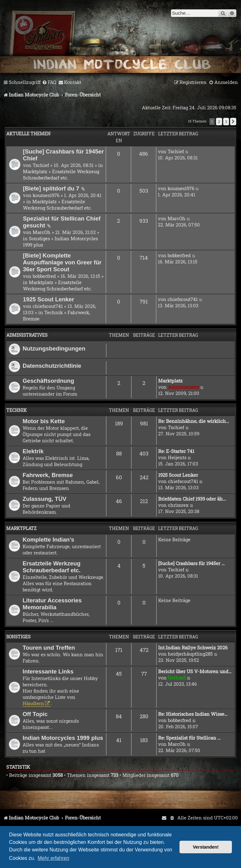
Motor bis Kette (44, 421)
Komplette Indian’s (48, 540)
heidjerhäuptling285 (190, 654)
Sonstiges (39, 238)
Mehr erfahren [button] (54, 858)
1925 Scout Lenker (48, 299)
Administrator (183, 387)
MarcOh (42, 232)
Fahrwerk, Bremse (48, 475)
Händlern (33, 703)
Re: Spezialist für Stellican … (189, 738)
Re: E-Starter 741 (176, 451)
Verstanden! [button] (206, 847)
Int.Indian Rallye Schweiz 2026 (193, 647)
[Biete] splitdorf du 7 (51, 188)
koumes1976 (46, 195)
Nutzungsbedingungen (54, 348)
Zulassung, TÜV (45, 499)
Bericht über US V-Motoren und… (195, 671)
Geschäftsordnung (48, 381)
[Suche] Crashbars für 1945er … (191, 563)
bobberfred (44, 276)
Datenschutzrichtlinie (52, 366)
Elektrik (33, 451)
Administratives (27, 335)
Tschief (41, 165)
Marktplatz (35, 171)
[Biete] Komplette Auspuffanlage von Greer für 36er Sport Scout (62, 262)
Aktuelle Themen (28, 134)
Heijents (177, 457)
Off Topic (35, 714)
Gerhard (177, 678)
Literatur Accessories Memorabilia (52, 604)
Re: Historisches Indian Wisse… (193, 714)
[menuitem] (49, 82)
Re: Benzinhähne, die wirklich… (194, 421)
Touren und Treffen (49, 648)
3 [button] (226, 122)
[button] (233, 122)
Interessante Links (48, 671)
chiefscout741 (48, 306)
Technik (54, 312)
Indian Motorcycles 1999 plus (63, 738)
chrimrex (178, 505)
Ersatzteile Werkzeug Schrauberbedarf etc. (61, 174)
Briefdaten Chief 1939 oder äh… (192, 499)
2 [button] (219, 122)
